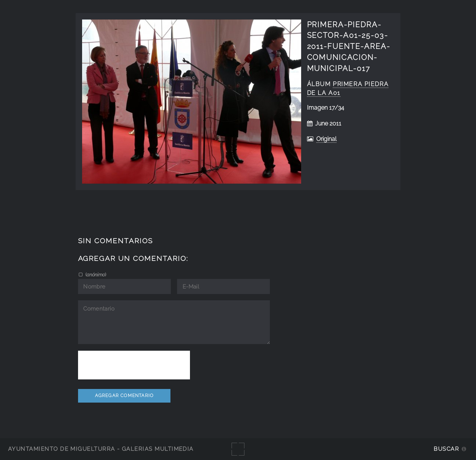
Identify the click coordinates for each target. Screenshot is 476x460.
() (95, 275)
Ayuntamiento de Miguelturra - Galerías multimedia (101, 449)
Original (326, 139)
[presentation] (134, 365)
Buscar (446, 449)
